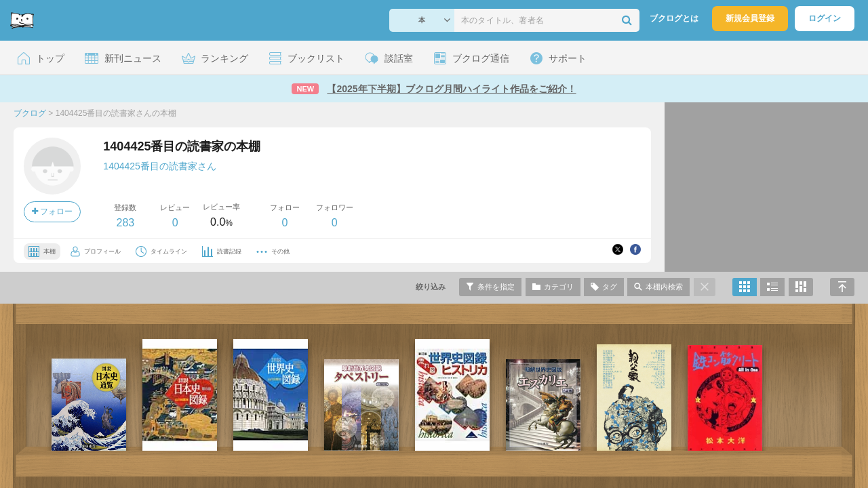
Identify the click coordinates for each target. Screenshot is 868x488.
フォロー (52, 211)
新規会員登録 (750, 18)
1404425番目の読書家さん (160, 166)
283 (125, 223)
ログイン (825, 18)
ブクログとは (674, 18)
